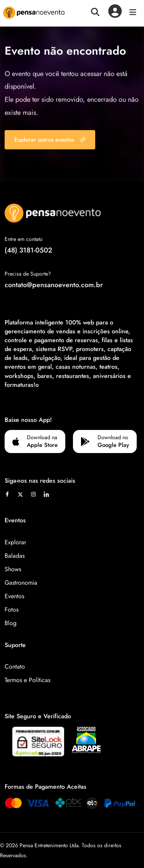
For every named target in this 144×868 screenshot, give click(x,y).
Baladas (15, 556)
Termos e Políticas (27, 680)
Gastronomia (21, 583)
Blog (11, 623)
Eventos (14, 596)
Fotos (12, 610)
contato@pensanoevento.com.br (54, 285)
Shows (13, 569)
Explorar (15, 542)
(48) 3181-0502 (28, 250)
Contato (15, 666)
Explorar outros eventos (50, 140)
